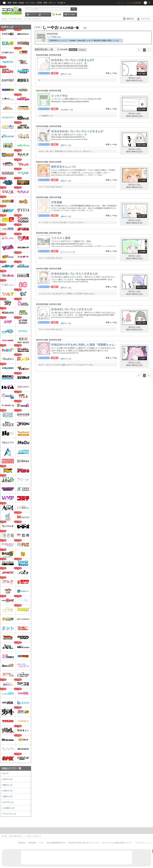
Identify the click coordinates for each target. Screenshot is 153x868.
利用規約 (32, 843)
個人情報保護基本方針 (56, 843)
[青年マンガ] (66, 74)
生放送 (21, 3)
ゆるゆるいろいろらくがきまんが (72, 309)
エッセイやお (59, 96)
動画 (10, 3)
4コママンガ (8, 802)
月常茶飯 (57, 202)
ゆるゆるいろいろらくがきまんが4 (73, 60)
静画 (15, 3)
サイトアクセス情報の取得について (117, 843)
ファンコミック (10, 814)
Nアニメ (52, 3)
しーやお (52, 37)
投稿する (130, 19)
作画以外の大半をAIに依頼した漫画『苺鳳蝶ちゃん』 (84, 345)
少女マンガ (8, 791)
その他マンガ (9, 808)
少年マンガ (8, 779)
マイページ (145, 19)
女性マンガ (8, 796)
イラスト (45, 14)
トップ (32, 14)
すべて (6, 773)
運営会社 (22, 843)
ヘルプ (41, 843)
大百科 (39, 3)
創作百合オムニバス (64, 167)
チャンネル (30, 3)
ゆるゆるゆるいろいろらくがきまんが (75, 274)
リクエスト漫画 (61, 238)
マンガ (58, 14)
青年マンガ (8, 785)
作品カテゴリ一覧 (11, 768)
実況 (45, 3)
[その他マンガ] (67, 110)
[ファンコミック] (68, 252)
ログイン (120, 3)
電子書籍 (71, 14)
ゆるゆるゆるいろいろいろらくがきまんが (77, 131)
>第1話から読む (134, 78)
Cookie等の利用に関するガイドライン (84, 843)
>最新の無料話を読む (134, 81)
